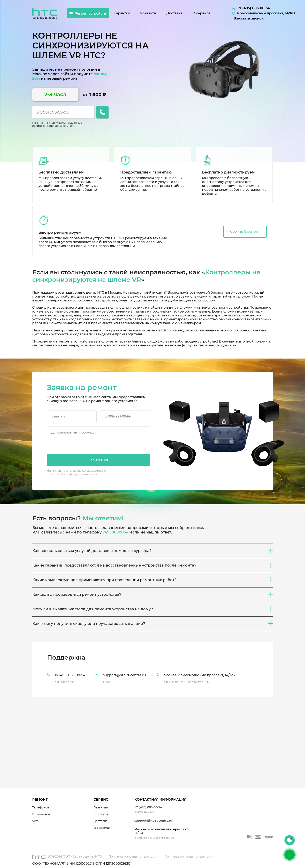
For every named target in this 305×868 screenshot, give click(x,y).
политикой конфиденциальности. (54, 126)
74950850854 (116, 532)
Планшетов (41, 814)
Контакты (101, 814)
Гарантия (101, 807)
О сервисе (102, 828)
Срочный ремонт (245, 232)
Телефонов (41, 807)
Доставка (101, 821)
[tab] (153, 669)
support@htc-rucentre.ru (153, 821)
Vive (35, 821)
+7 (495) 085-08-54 (148, 807)
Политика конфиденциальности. (133, 857)
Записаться (98, 460)
